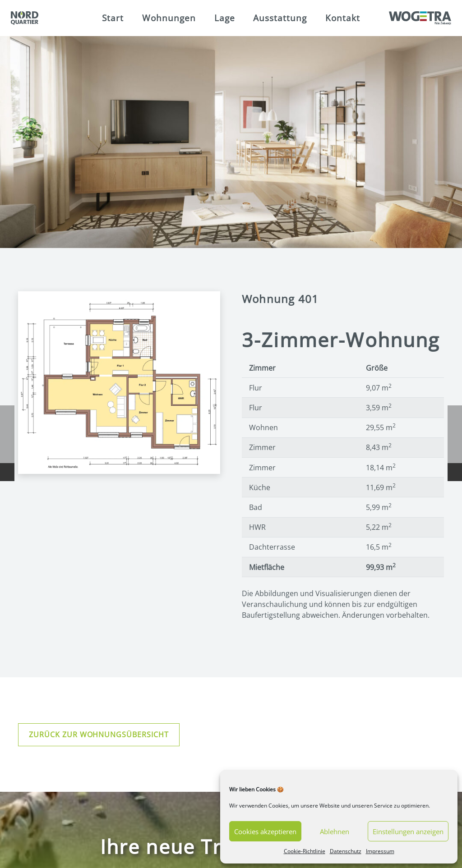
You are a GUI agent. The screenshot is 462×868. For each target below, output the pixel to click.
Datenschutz (346, 851)
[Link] (25, 18)
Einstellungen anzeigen (408, 831)
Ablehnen (335, 831)
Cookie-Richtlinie (305, 851)
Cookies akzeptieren (265, 831)
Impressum (380, 851)
